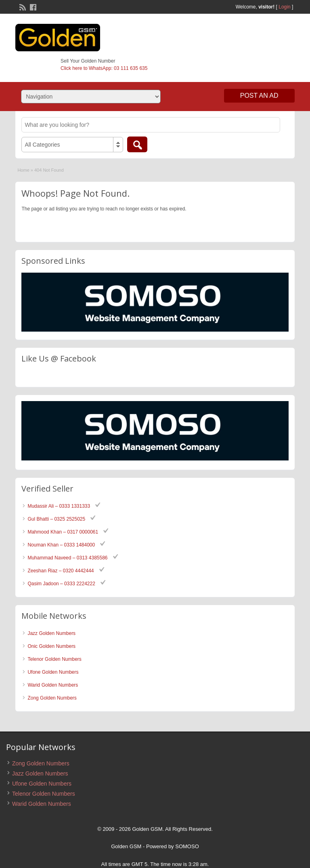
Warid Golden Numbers (53, 685)
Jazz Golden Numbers (51, 633)
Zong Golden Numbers (52, 698)
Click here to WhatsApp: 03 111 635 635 (104, 68)
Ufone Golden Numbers (53, 672)
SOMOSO (187, 846)
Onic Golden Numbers (51, 646)
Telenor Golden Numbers (54, 659)
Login (284, 7)
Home (23, 170)
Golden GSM (126, 846)
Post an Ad (259, 96)
